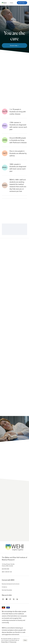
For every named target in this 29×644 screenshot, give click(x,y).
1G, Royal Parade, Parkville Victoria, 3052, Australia (8, 565)
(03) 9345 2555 (5, 569)
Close (25, 640)
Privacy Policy (5, 642)
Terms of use (13, 642)
